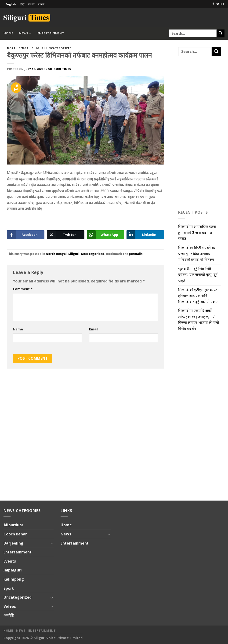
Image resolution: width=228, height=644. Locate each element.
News (25, 33)
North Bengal (19, 48)
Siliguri (38, 48)
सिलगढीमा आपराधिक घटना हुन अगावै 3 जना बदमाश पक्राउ (197, 232)
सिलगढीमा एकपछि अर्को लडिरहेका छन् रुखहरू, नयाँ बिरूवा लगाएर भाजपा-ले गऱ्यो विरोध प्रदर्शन (199, 320)
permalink (137, 254)
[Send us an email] (222, 4)
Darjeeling (13, 543)
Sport (9, 588)
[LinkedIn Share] (145, 235)
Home (8, 33)
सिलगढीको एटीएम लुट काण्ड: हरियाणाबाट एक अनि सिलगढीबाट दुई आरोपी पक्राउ (198, 296)
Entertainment (51, 33)
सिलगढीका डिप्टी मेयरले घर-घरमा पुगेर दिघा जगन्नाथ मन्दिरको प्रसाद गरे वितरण (197, 254)
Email (94, 329)
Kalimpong (14, 579)
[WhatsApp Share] (105, 235)
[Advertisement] (170, 17)
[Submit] (221, 33)
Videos (10, 606)
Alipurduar (13, 525)
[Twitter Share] (65, 235)
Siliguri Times (60, 69)
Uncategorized (59, 48)
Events (10, 561)
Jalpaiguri (13, 570)
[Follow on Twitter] (218, 4)
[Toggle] (52, 543)
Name (18, 329)
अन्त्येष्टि (9, 615)
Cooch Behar (15, 534)
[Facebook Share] (26, 235)
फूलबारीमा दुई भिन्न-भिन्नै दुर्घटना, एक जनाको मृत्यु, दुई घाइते (198, 275)
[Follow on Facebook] (213, 4)
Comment (23, 289)
